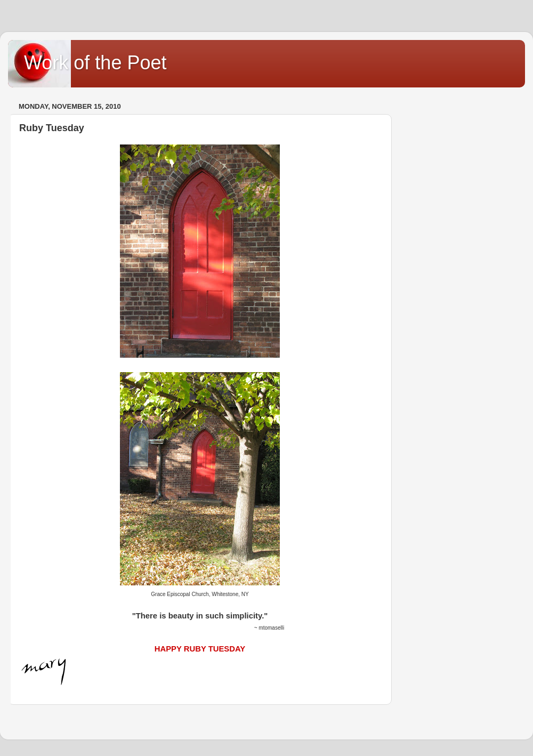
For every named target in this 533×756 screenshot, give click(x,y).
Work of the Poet (95, 63)
